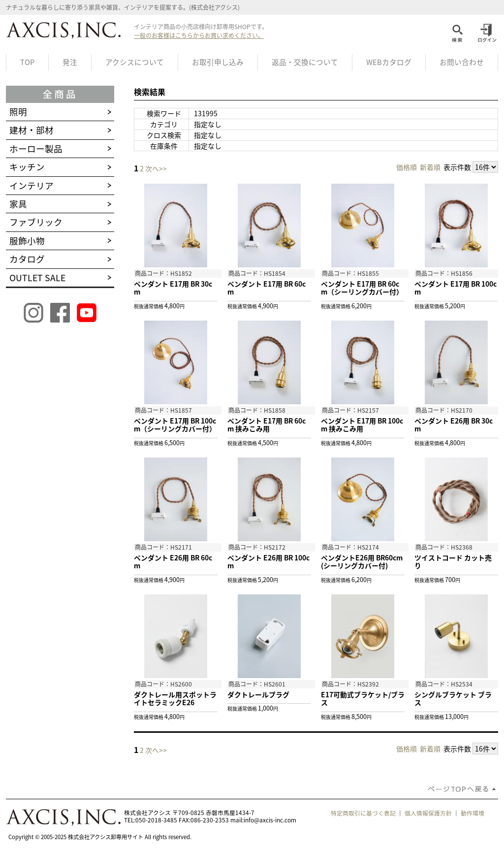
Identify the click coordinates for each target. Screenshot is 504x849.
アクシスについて (135, 62)
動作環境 (472, 813)
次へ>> (156, 168)
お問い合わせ (462, 62)
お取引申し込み (218, 62)
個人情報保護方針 (428, 813)
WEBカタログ (389, 62)
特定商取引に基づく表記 (363, 813)
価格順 (407, 167)
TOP (27, 62)
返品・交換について (305, 62)
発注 (70, 62)
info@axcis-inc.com (270, 820)
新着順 (430, 167)
